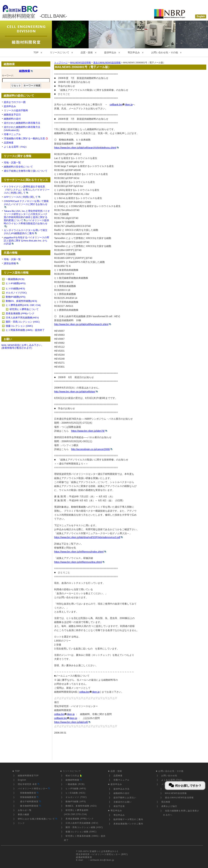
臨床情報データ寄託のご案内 (128, 819)
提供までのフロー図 (15, 102)
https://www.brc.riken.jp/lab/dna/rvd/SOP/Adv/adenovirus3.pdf (88, 537)
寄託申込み (134, 52)
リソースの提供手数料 (16, 110)
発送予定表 (119, 806)
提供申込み (110, 52)
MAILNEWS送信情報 (176, 793)
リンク (21, 823)
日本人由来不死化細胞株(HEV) (22, 318)
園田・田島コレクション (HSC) (23, 322)
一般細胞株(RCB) (15, 279)
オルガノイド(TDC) (16, 293)
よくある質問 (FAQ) (172, 780)
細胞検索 (26, 71)
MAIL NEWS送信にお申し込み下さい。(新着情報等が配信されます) (22, 347)
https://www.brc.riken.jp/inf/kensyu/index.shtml (80, 552)
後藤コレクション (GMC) (19, 326)
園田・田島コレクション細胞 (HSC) (84, 827)
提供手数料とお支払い (125, 798)
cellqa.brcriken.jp (89, 692)
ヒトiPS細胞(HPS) (16, 283)
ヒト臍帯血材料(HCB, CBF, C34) (23, 305)
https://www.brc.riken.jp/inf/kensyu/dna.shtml (79, 562)
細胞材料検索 (74, 780)
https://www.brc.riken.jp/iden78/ (89, 431)
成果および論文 (169, 806)
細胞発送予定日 (12, 115)
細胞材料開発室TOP (28, 776)
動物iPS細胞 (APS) (76, 802)
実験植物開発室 (28, 797)
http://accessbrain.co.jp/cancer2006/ (92, 449)
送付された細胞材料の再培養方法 (22, 123)
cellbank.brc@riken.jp (102, 860)
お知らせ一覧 (25, 810)
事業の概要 (24, 815)
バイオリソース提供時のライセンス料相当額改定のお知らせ (26, 223)
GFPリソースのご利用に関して (22, 197)
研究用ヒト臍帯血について (24, 309)
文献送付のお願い (123, 802)
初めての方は (74, 776)
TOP (36, 52)
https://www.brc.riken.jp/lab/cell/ (72, 722)
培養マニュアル (12, 134)
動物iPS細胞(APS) (15, 297)
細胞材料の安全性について (18, 167)
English (22, 780)
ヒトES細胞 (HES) (75, 793)
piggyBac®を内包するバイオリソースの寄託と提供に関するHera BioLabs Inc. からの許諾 (26, 241)
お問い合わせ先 (169, 776)
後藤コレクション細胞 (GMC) (81, 832)
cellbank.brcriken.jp (121, 105)
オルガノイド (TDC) (76, 797)
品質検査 (9, 143)
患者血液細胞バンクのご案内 (128, 824)
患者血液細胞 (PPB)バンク (20, 313)
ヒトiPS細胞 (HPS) (76, 789)
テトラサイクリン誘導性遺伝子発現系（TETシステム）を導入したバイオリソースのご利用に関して (27, 190)
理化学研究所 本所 (29, 784)
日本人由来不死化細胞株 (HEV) (82, 823)
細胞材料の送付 (12, 119)
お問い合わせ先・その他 (165, 52)
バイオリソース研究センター (34, 789)
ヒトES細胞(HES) (15, 289)
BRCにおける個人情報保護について (37, 819)
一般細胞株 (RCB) (75, 784)
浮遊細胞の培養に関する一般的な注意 (24, 139)
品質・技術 (87, 52)
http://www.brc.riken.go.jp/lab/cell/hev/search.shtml (83, 324)
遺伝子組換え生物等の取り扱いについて (26, 171)
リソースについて (60, 52)
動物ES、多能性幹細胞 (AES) (81, 806)
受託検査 (166, 802)
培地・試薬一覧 (12, 163)
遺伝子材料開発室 (29, 802)
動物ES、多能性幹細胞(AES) (21, 301)
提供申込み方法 (121, 789)
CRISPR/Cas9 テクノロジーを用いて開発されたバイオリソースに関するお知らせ (26, 204)
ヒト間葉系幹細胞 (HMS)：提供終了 (25, 330)
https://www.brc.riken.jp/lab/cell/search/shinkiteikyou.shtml (86, 148)
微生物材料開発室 (29, 806)
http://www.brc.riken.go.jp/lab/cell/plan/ (76, 392)
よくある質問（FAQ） (16, 147)
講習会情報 (11, 263)
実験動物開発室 (28, 793)
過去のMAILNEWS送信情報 (179, 798)
